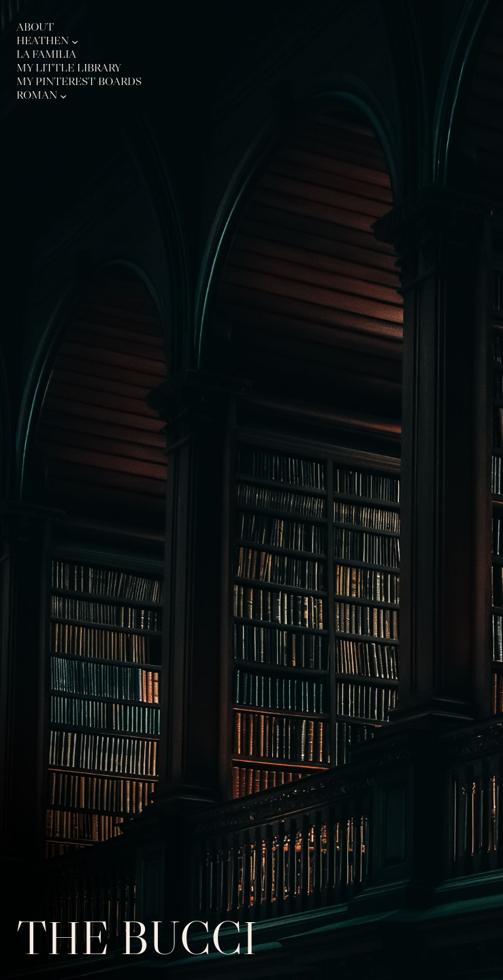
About (35, 28)
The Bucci (137, 938)
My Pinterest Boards (79, 82)
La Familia (46, 55)
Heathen (43, 41)
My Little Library (69, 68)
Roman (37, 96)
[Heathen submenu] (75, 41)
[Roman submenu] (63, 95)
